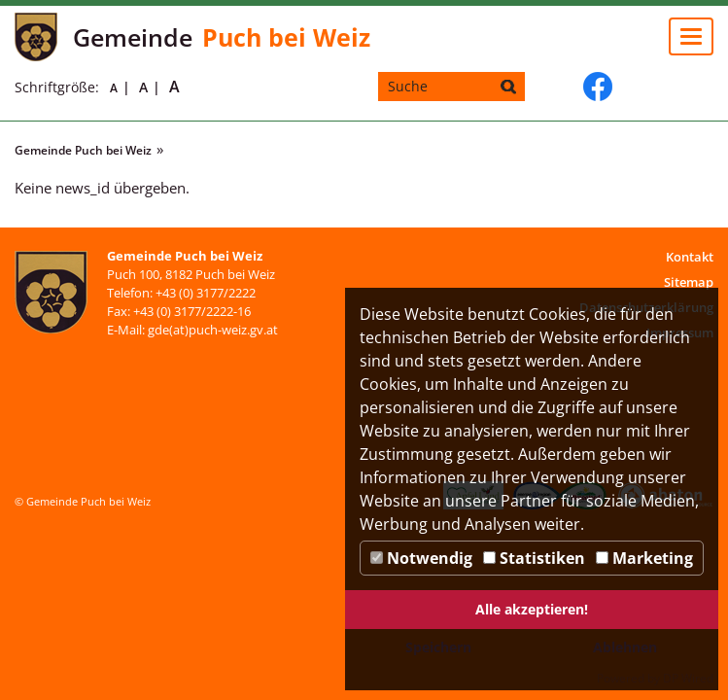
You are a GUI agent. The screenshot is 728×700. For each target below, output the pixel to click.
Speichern (438, 647)
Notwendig (421, 558)
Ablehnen (625, 647)
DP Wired (688, 678)
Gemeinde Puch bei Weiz (83, 150)
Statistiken (534, 558)
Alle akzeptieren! (532, 609)
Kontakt (690, 257)
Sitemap (689, 282)
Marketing (644, 558)
